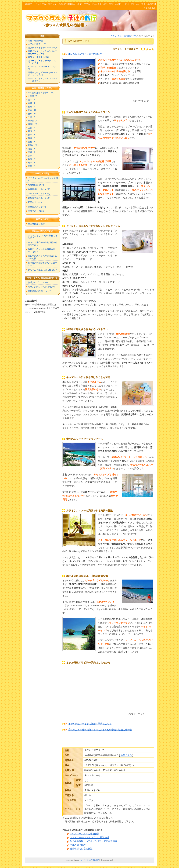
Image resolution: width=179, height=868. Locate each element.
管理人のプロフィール (38, 282)
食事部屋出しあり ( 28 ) (39, 189)
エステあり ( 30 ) (36, 211)
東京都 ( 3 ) (33, 121)
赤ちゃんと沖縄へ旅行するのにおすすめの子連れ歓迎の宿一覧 (100, 730)
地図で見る (126, 755)
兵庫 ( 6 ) (32, 159)
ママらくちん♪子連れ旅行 (121, 36)
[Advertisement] (108, 95)
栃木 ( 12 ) (33, 110)
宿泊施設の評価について (40, 291)
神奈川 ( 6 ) (33, 124)
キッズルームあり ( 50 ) (39, 193)
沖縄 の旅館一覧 (36, 41)
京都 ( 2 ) (32, 152)
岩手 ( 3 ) (32, 100)
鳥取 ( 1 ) (32, 163)
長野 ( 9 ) (32, 138)
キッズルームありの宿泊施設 (85, 834)
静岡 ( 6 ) (32, 131)
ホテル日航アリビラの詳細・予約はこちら (90, 724)
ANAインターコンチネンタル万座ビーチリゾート (43, 52)
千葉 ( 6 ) (32, 117)
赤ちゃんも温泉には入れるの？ (43, 270)
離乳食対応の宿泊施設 (81, 849)
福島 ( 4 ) (32, 107)
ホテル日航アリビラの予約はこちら (87, 54)
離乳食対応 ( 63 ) (36, 185)
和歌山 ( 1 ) (33, 145)
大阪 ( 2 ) (32, 156)
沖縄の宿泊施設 (78, 845)
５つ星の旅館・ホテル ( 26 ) (41, 93)
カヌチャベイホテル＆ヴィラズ (43, 48)
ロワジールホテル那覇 (38, 57)
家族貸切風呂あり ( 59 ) (39, 198)
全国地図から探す (36, 224)
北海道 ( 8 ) (33, 96)
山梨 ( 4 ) (32, 128)
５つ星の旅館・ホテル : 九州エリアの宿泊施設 (93, 841)
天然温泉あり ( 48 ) (37, 207)
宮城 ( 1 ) (32, 103)
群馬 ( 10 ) (33, 114)
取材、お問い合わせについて (42, 287)
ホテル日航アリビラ (37, 44)
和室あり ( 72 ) (35, 202)
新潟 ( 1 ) (32, 135)
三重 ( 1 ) (32, 142)
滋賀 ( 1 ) (32, 149)
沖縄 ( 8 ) (32, 166)
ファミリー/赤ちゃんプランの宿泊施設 (89, 837)
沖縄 (135, 36)
